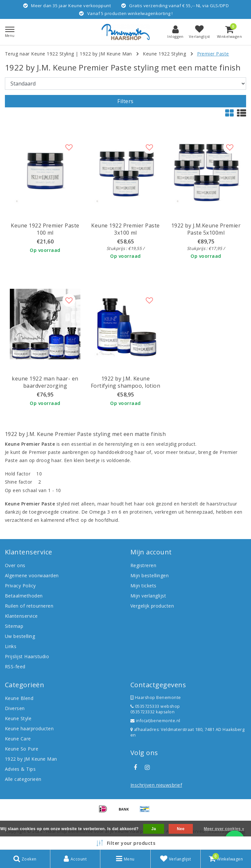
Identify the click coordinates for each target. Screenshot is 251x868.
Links (11, 646)
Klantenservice (21, 616)
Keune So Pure (22, 749)
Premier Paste (213, 54)
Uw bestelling (20, 636)
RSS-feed (15, 666)
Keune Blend (19, 698)
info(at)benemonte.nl (155, 721)
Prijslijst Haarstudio (27, 656)
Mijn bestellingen (150, 575)
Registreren (143, 565)
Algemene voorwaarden (32, 575)
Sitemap (14, 626)
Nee (181, 829)
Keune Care (18, 739)
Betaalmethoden (24, 596)
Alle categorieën (23, 779)
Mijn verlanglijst (148, 596)
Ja (154, 829)
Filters (125, 101)
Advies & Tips (20, 769)
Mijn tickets (143, 586)
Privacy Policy (20, 586)
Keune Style (18, 718)
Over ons (15, 565)
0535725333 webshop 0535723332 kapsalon (155, 709)
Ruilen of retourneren (29, 606)
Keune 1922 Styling (164, 54)
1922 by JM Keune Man (106, 54)
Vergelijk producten (152, 606)
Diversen (15, 708)
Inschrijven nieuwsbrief (156, 785)
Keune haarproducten (29, 728)
